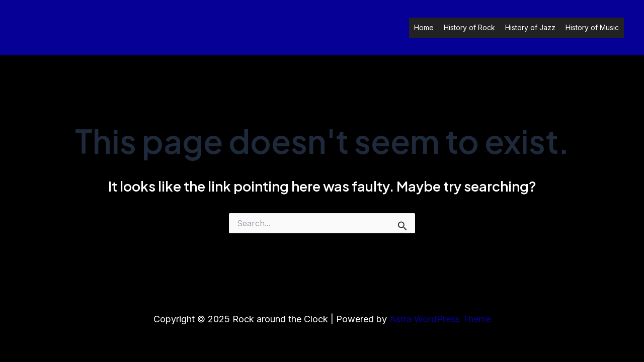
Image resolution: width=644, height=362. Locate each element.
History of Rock (469, 27)
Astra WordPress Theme (440, 319)
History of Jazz (530, 27)
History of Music (592, 27)
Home (424, 27)
